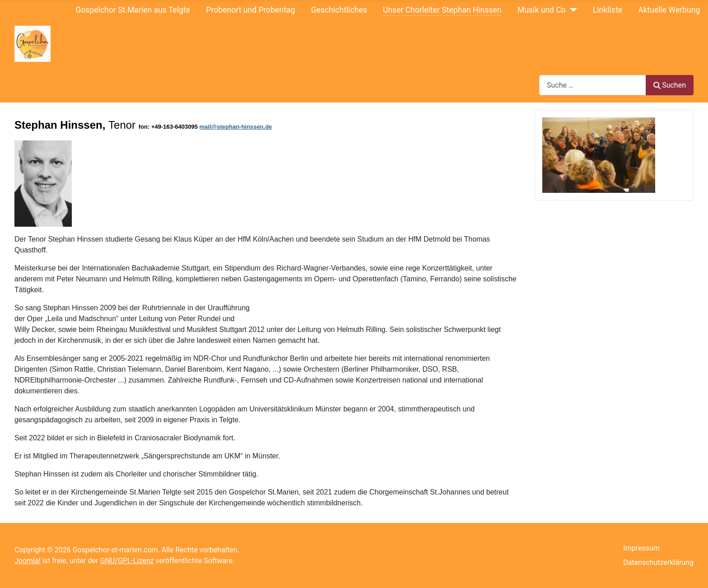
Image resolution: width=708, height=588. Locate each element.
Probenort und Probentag (250, 10)
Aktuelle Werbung (669, 10)
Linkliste (608, 10)
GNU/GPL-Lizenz (127, 561)
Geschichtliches (339, 10)
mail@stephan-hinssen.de (236, 127)
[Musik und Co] (571, 10)
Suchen (670, 85)
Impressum (641, 548)
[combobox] (593, 85)
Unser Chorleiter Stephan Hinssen (442, 10)
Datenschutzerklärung (658, 562)
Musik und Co (542, 10)
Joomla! (28, 561)
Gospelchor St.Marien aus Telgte (133, 10)
